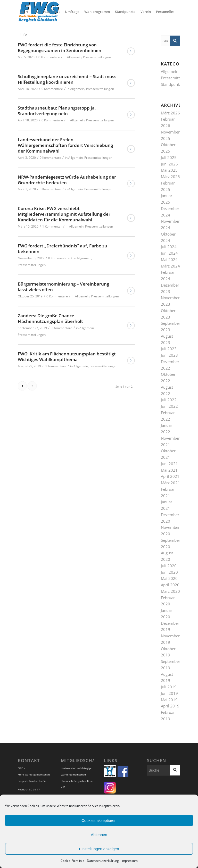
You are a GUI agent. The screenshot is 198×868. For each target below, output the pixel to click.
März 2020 (170, 591)
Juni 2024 (169, 253)
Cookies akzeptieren (99, 820)
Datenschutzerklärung (103, 861)
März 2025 (170, 177)
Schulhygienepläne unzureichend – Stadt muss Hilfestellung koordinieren (67, 79)
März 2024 (170, 266)
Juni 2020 (169, 572)
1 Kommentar (52, 226)
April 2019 (170, 706)
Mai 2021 (169, 470)
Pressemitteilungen (97, 57)
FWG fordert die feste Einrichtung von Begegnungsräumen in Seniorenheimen (60, 48)
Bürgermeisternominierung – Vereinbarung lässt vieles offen (63, 287)
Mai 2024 (169, 260)
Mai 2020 (169, 578)
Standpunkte (172, 84)
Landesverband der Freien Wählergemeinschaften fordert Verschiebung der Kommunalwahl (65, 145)
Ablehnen (99, 835)
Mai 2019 (169, 700)
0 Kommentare (49, 57)
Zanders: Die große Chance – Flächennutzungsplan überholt (50, 318)
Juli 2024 (169, 247)
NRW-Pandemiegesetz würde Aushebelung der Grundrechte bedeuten (67, 180)
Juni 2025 (169, 164)
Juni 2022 (169, 406)
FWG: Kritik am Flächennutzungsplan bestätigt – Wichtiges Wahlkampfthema (68, 357)
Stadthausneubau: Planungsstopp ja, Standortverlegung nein (57, 111)
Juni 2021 (169, 464)
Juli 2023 (169, 349)
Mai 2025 (169, 170)
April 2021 (170, 476)
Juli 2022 (169, 400)
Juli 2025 (169, 157)
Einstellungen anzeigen (99, 849)
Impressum (130, 861)
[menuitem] (24, 12)
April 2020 (170, 585)
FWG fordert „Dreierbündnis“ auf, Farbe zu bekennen (63, 249)
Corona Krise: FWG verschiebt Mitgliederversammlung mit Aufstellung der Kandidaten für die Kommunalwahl (64, 214)
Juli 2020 (169, 566)
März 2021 (170, 483)
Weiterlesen (131, 51)
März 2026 (170, 113)
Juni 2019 (169, 693)
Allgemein (74, 57)
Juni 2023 (169, 355)
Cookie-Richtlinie (72, 861)
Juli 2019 (169, 687)
